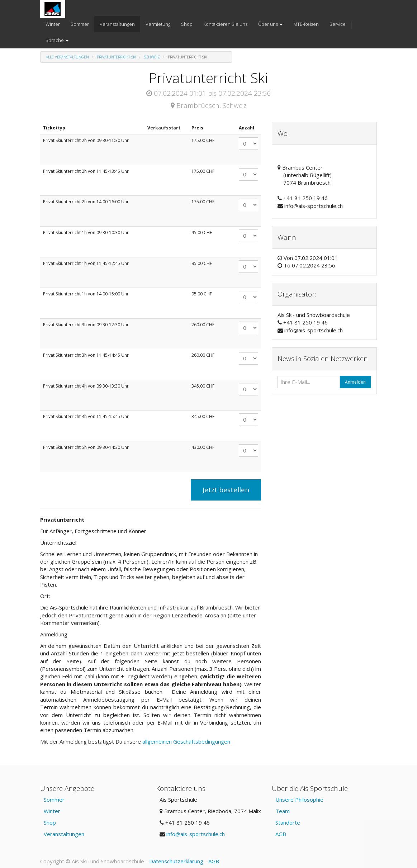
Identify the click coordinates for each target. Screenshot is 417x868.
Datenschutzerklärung (176, 861)
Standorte (288, 822)
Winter (52, 811)
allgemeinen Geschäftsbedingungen (187, 741)
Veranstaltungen (64, 834)
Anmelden (355, 382)
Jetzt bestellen (226, 490)
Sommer (54, 800)
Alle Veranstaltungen (67, 57)
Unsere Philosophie (299, 800)
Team (283, 811)
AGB (281, 834)
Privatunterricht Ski (117, 57)
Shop (50, 822)
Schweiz (152, 57)
